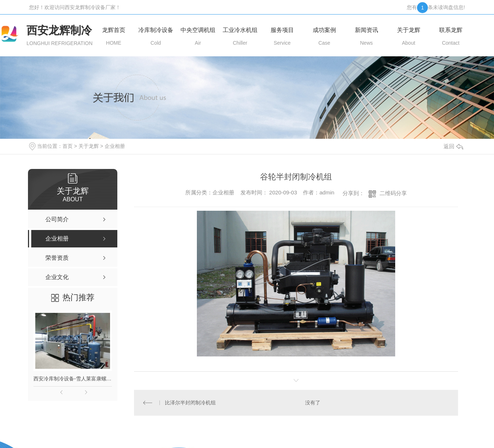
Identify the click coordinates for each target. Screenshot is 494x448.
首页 (68, 146)
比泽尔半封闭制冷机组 (190, 403)
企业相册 (115, 146)
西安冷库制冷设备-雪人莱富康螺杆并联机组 (73, 379)
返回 (453, 146)
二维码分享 (393, 193)
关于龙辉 (89, 146)
